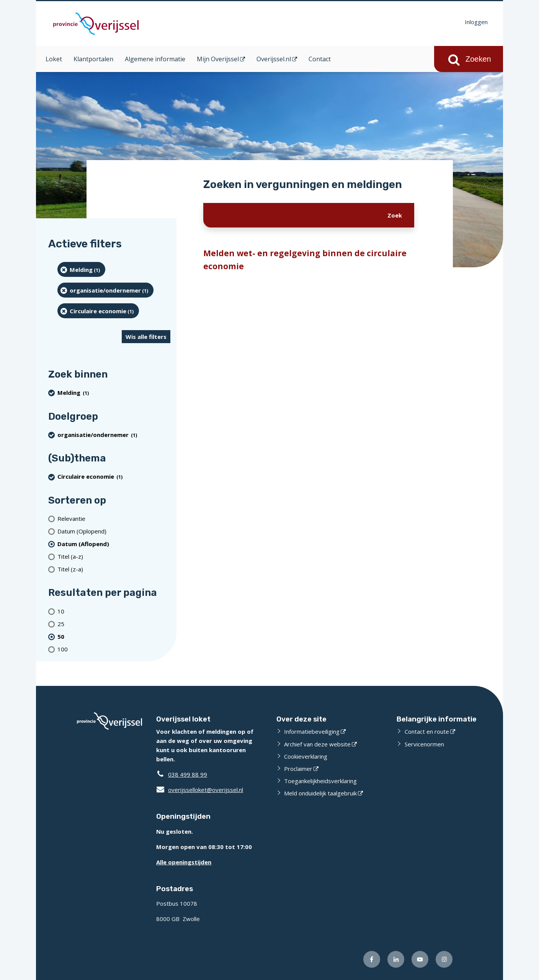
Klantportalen (93, 59)
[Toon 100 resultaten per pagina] (114, 649)
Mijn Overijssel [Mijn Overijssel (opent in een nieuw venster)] (218, 59)
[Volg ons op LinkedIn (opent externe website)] (396, 959)
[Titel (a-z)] (114, 556)
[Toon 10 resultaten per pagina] (114, 611)
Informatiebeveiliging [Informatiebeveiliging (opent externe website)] (312, 731)
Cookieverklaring (306, 756)
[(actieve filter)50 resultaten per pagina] (114, 636)
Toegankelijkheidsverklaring (320, 781)
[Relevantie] (114, 518)
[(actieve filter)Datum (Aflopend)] (114, 544)
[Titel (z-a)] (114, 569)
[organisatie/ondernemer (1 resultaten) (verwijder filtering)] (105, 290)
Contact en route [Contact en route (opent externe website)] (427, 731)
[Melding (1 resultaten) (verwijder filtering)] (81, 269)
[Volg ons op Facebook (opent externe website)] (372, 959)
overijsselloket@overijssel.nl (200, 790)
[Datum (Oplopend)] (114, 531)
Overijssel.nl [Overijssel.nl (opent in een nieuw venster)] (274, 59)
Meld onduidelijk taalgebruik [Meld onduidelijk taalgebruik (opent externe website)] (320, 793)
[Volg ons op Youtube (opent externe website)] (420, 959)
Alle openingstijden (184, 862)
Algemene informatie (155, 59)
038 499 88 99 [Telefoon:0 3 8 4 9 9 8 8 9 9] (188, 774)
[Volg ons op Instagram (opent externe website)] (444, 959)
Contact (320, 59)
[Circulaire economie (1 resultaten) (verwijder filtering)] (98, 311)
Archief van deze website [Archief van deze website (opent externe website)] (317, 744)
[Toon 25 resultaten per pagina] (114, 624)
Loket (54, 59)
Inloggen (476, 22)
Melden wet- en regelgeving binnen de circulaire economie (305, 260)
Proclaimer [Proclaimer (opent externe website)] (298, 769)
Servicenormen (424, 744)
